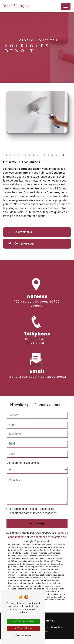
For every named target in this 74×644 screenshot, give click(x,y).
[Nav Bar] (66, 6)
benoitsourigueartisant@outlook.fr (39, 374)
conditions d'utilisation (48, 537)
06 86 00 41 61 (37, 342)
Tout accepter (23, 621)
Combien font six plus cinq (23, 463)
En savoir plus (19, 232)
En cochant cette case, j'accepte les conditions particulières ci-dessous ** (33, 511)
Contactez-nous (20, 244)
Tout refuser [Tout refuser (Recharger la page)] (23, 628)
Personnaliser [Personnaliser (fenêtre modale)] (23, 635)
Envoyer (41, 523)
